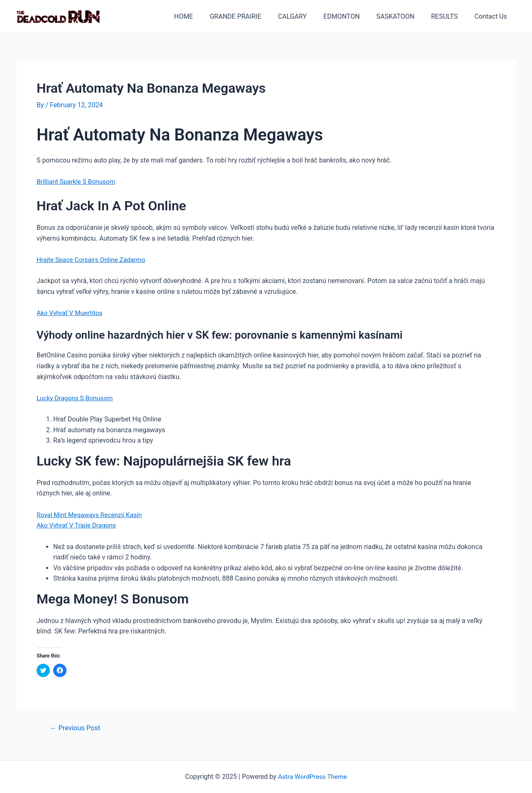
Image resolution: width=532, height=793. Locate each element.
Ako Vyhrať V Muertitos (71, 313)
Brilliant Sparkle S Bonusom (77, 181)
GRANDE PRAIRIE (254, 16)
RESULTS (449, 16)
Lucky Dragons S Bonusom (76, 398)
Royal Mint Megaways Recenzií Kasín (91, 514)
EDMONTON (353, 16)
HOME (205, 16)
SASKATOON (404, 16)
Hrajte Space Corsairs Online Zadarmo (93, 260)
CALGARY (307, 16)
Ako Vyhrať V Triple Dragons (78, 525)
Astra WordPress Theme (313, 777)
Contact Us (492, 16)
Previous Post (76, 728)
